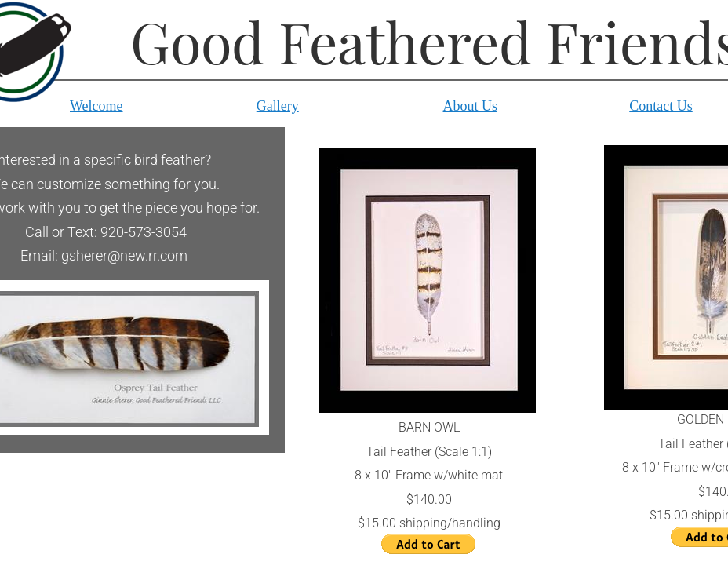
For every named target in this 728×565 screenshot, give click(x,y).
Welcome (96, 106)
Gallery (278, 106)
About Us (471, 106)
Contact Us (661, 106)
